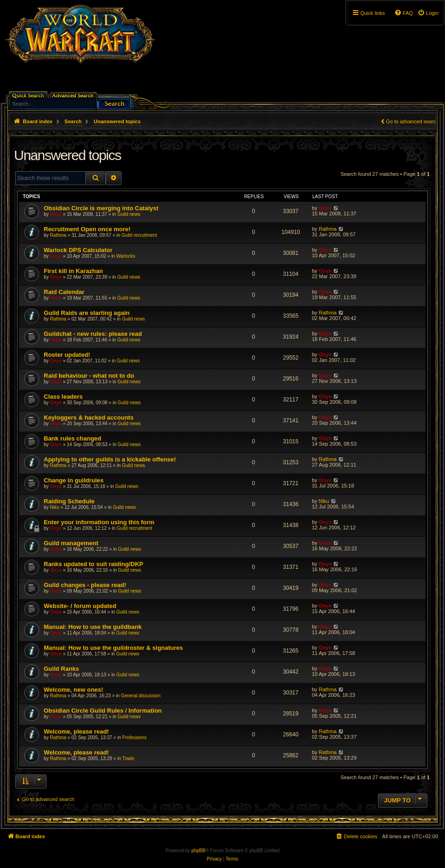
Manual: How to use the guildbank (93, 627)
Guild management (71, 543)
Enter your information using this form (99, 522)
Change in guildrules (74, 480)
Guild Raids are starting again (87, 313)
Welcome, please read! (76, 731)
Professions (134, 738)
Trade (128, 758)
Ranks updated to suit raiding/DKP (94, 564)
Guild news (129, 214)
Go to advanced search (412, 121)
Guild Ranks (61, 669)
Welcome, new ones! (74, 690)
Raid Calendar (64, 292)
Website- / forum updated (80, 606)
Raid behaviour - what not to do (89, 376)
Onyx (56, 214)
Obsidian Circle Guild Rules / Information (103, 711)
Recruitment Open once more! (87, 229)
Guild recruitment (139, 235)
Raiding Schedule (69, 501)
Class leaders (63, 397)
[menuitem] (428, 13)
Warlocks (126, 256)
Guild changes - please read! (85, 585)
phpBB (198, 851)
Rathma (58, 235)
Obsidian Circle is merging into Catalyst (101, 208)
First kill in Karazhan (73, 271)
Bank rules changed (73, 438)
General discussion (141, 696)
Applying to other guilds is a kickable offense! (110, 459)
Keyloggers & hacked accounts (89, 417)
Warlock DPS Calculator (78, 250)
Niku (54, 507)
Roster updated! (67, 355)
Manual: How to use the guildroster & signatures (113, 648)
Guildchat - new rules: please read (93, 334)
